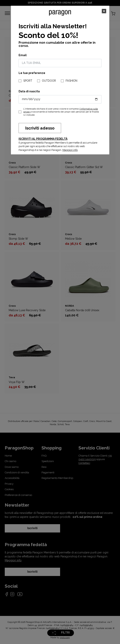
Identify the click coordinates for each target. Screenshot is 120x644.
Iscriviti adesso (40, 128)
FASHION (71, 81)
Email (23, 55)
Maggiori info (70, 150)
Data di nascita (29, 91)
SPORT (28, 81)
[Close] (104, 11)
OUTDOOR (49, 81)
